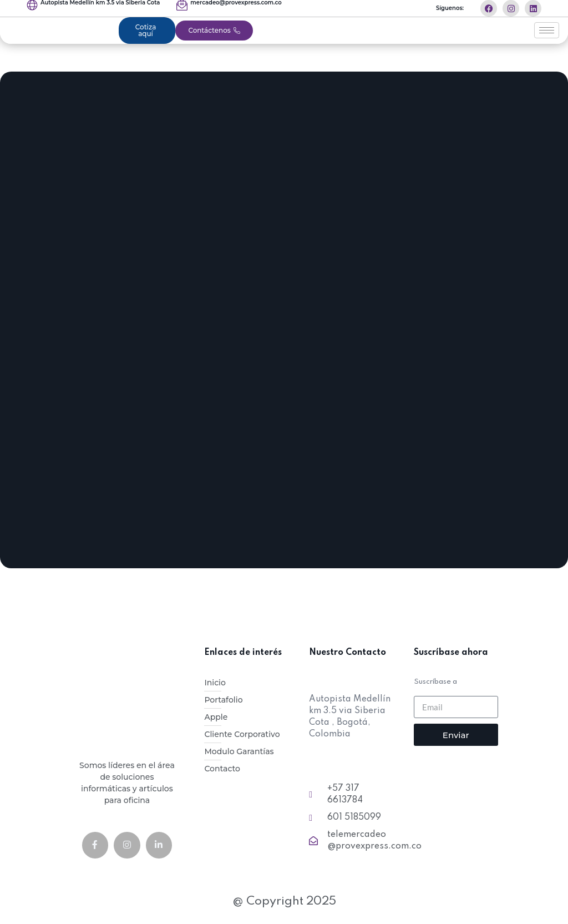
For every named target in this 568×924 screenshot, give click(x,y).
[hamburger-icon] (547, 31)
